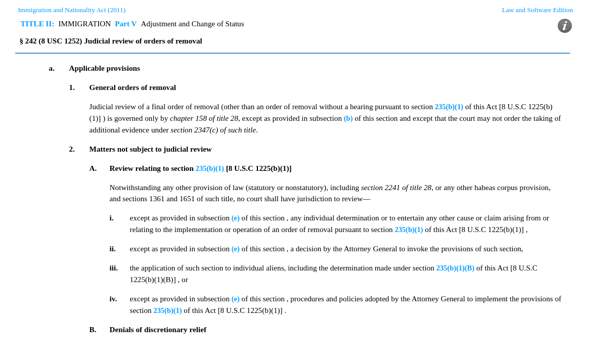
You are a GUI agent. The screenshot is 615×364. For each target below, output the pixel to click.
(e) (236, 218)
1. (72, 87)
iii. (114, 268)
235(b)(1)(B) (455, 268)
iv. (114, 299)
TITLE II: (37, 24)
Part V (126, 24)
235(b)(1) (449, 107)
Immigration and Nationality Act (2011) (72, 10)
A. (93, 168)
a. (52, 68)
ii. (113, 248)
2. (72, 149)
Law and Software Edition (538, 10)
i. (112, 218)
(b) (348, 118)
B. (93, 329)
